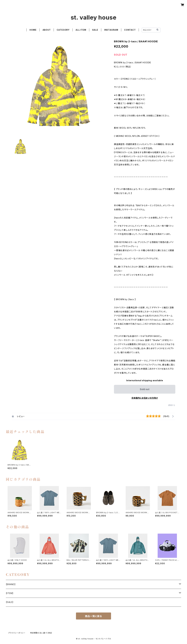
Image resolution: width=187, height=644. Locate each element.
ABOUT (47, 30)
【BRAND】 (11, 584)
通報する (172, 405)
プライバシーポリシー (17, 633)
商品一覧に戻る (93, 616)
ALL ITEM (81, 30)
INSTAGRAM (111, 30)
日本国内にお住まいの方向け (145, 398)
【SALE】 (10, 602)
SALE (95, 30)
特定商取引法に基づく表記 (41, 633)
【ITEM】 (10, 593)
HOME (33, 30)
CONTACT (130, 30)
